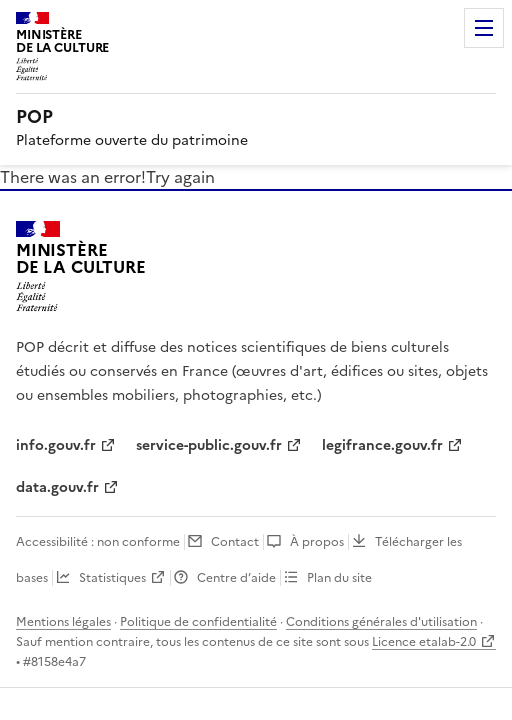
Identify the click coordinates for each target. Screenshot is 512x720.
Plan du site (339, 578)
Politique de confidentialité (198, 622)
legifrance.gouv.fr (382, 445)
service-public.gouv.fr (209, 445)
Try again (180, 177)
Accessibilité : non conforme (98, 542)
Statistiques (112, 578)
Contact (235, 542)
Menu (484, 28)
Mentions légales (63, 622)
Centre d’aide (236, 578)
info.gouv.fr (56, 445)
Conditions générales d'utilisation (381, 622)
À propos (317, 542)
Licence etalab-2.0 (424, 642)
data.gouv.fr (57, 487)
